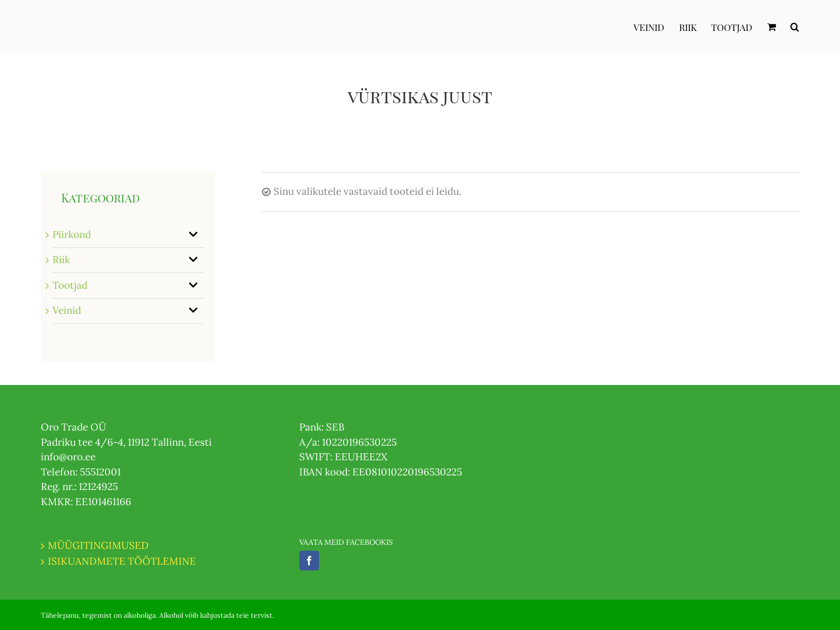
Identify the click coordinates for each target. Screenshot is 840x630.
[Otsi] (795, 26)
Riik (61, 260)
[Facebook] (309, 561)
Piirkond (72, 235)
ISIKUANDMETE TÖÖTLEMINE (122, 561)
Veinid (67, 310)
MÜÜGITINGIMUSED (98, 545)
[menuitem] (656, 26)
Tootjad (70, 285)
